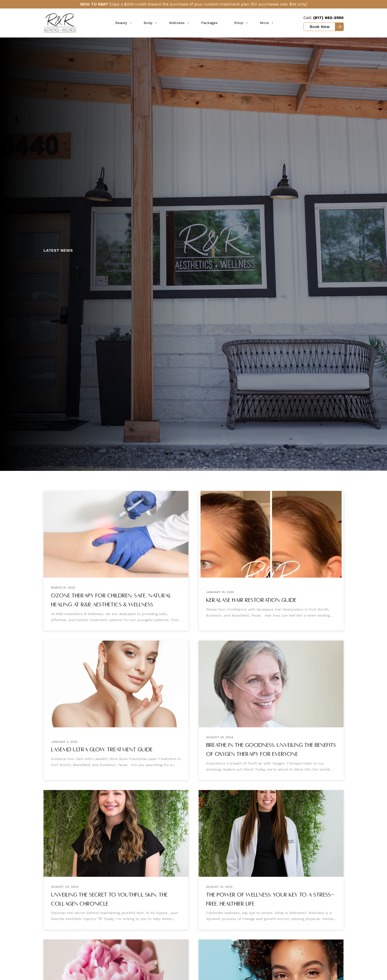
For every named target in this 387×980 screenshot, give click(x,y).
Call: (324, 18)
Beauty (121, 23)
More (264, 23)
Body (148, 23)
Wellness (177, 23)
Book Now (320, 27)
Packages (209, 23)
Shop (239, 23)
